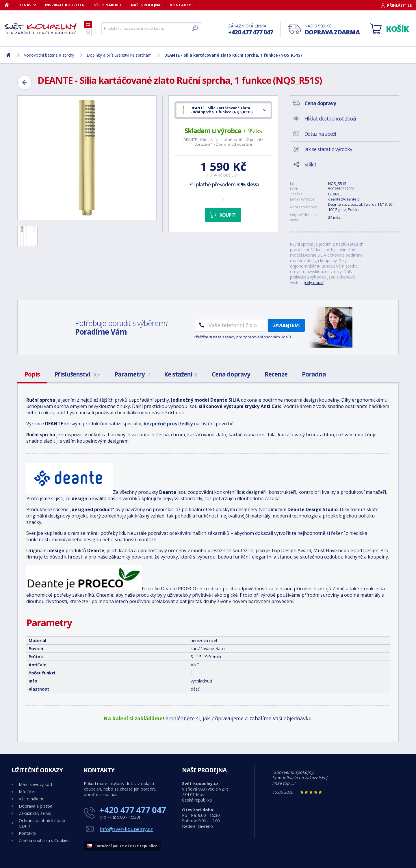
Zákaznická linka (251, 30)
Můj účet (27, 792)
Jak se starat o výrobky (328, 149)
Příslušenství (77, 374)
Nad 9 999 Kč (332, 30)
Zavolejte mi (286, 325)
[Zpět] (25, 82)
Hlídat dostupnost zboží (330, 118)
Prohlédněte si (183, 718)
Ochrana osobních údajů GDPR (42, 823)
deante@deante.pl (344, 199)
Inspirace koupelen (65, 5)
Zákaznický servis (35, 813)
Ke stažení (181, 374)
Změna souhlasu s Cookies (44, 840)
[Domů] (10, 5)
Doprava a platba (36, 806)
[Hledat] (152, 28)
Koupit (227, 215)
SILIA (234, 400)
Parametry (132, 374)
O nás (26, 5)
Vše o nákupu (108, 5)
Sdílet (310, 164)
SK (88, 33)
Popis (32, 374)
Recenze (276, 374)
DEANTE (335, 194)
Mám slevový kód (35, 784)
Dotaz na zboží (320, 134)
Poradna (314, 374)
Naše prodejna (146, 5)
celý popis (314, 282)
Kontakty (181, 5)
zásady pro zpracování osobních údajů (257, 337)
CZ (88, 24)
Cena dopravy (231, 374)
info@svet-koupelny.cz (126, 829)
